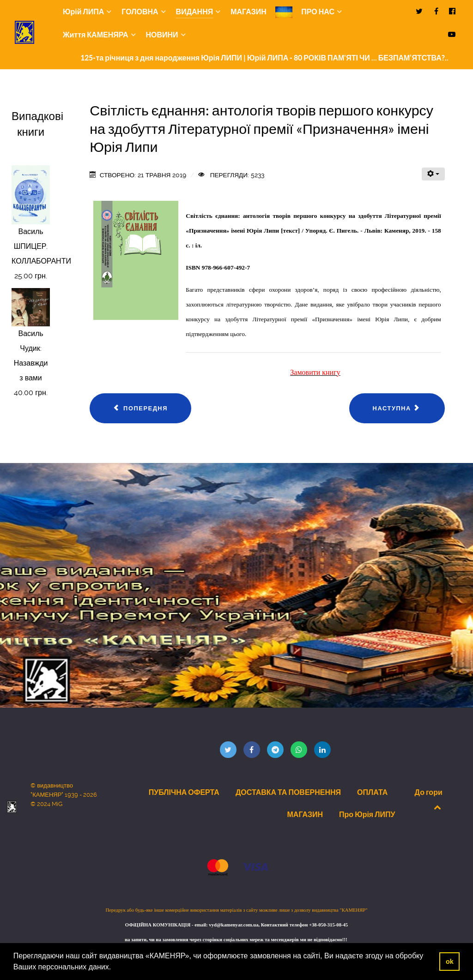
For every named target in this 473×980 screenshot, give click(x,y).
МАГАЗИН (305, 814)
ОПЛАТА (372, 792)
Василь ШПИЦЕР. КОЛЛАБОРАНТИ (41, 246)
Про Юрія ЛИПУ (367, 814)
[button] (115, 968)
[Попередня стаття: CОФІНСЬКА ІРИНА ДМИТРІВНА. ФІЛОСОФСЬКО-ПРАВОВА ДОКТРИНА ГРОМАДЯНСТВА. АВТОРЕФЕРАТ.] (140, 409)
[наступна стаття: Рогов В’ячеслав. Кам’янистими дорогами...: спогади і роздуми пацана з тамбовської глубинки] (397, 409)
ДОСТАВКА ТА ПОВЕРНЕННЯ (288, 792)
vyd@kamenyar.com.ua (233, 925)
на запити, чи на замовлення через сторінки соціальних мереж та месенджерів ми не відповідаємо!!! (236, 940)
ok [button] (450, 962)
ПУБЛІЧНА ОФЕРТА (184, 792)
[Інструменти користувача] (433, 174)
